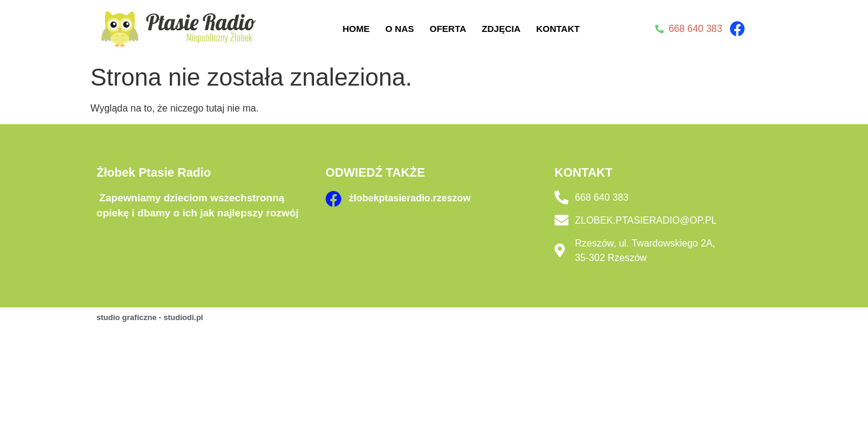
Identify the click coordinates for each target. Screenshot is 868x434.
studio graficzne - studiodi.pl (150, 317)
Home (356, 29)
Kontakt (558, 29)
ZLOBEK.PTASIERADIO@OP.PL (646, 220)
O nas (400, 29)
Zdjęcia (501, 29)
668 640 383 (602, 197)
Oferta (448, 29)
